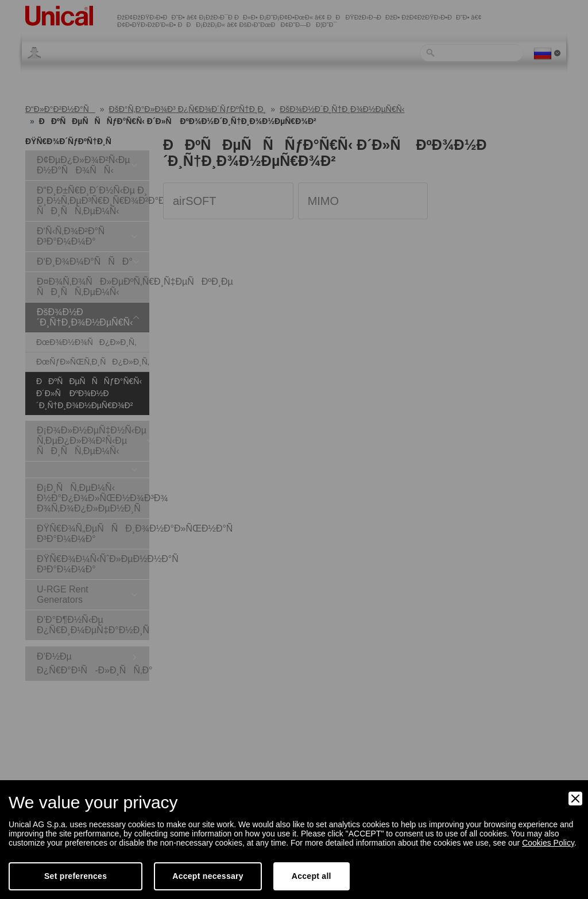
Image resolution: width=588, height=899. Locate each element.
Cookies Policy (548, 843)
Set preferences (76, 876)
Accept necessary (208, 876)
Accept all (312, 876)
